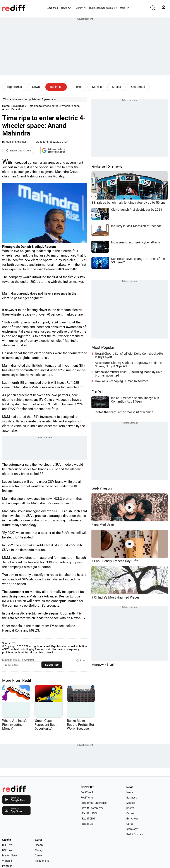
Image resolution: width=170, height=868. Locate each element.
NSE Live (7, 850)
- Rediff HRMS (89, 813)
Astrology (132, 829)
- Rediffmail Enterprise (94, 803)
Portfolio (7, 866)
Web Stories (102, 489)
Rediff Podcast (135, 834)
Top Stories (14, 87)
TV (115, 8)
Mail (55, 8)
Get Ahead (132, 819)
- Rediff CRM (88, 819)
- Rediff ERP (88, 824)
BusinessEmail (97, 8)
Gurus (110, 8)
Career (39, 856)
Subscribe (52, 665)
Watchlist (8, 861)
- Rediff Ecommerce (92, 808)
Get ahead (138, 87)
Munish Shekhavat (17, 142)
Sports (116, 87)
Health (39, 845)
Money (81, 8)
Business (56, 87)
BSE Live (7, 845)
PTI (14, 643)
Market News (10, 856)
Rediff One (87, 798)
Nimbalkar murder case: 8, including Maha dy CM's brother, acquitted (129, 374)
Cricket (77, 87)
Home (49, 8)
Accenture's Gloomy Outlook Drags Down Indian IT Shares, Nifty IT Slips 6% (129, 365)
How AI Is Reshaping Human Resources (122, 381)
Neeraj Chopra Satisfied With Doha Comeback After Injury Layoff (129, 355)
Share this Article (18, 151)
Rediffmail (87, 792)
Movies (97, 87)
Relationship (42, 861)
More (125, 8)
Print (81, 660)
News (66, 8)
